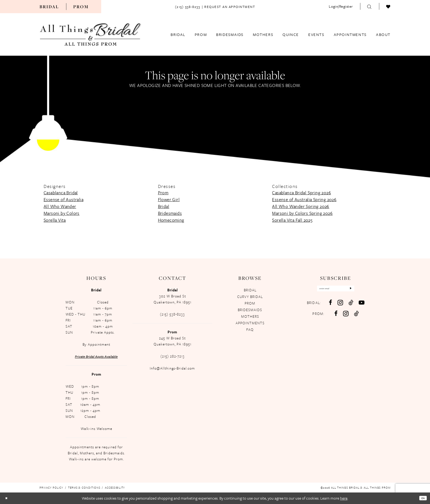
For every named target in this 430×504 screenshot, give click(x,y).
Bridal (49, 7)
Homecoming (171, 220)
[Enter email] (335, 290)
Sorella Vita (55, 220)
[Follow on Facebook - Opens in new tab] (335, 316)
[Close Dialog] (8, 498)
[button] (341, 6)
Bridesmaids (170, 213)
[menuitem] (49, 7)
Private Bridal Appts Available (96, 356)
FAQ (250, 330)
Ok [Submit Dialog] (421, 498)
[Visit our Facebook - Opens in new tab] (330, 306)
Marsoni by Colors (62, 213)
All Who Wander (60, 206)
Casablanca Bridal (61, 193)
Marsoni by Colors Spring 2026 (302, 213)
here (344, 498)
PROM (250, 303)
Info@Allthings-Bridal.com (172, 368)
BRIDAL (250, 290)
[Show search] (370, 6)
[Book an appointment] (230, 6)
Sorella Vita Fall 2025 (292, 220)
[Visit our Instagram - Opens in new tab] (340, 306)
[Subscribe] (359, 290)
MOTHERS (250, 316)
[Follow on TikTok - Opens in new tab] (356, 316)
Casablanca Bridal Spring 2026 (302, 193)
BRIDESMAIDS (250, 310)
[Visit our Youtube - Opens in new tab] (361, 306)
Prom (81, 7)
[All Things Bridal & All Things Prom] (90, 34)
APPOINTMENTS (250, 323)
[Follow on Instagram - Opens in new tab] (345, 316)
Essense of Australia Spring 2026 (304, 199)
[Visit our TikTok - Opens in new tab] (350, 306)
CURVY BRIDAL (250, 297)
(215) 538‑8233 (172, 314)
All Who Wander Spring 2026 (301, 206)
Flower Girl (169, 199)
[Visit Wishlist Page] (388, 6)
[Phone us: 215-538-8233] (187, 6)
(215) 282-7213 (172, 356)
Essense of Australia (63, 199)
